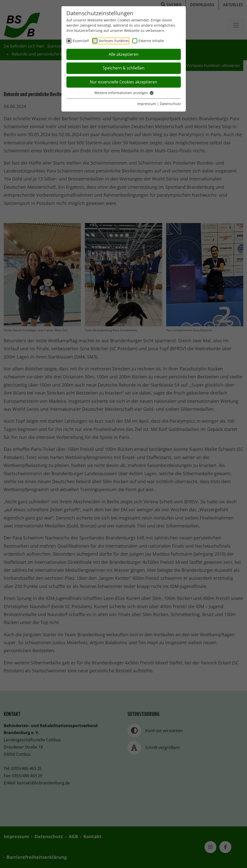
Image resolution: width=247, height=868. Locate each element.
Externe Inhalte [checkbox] (151, 41)
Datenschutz (170, 104)
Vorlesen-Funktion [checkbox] (114, 41)
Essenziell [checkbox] (81, 41)
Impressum (147, 104)
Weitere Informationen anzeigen (124, 93)
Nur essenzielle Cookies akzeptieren (123, 82)
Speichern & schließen (124, 68)
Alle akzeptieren (124, 54)
